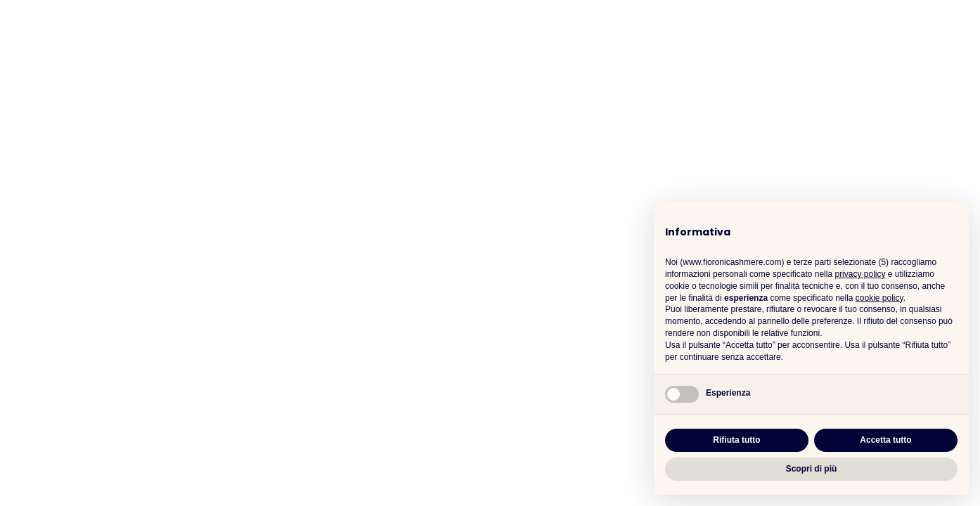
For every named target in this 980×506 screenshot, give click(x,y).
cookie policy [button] (879, 298)
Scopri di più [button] (812, 469)
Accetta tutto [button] (885, 440)
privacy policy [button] (860, 274)
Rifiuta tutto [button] (736, 440)
